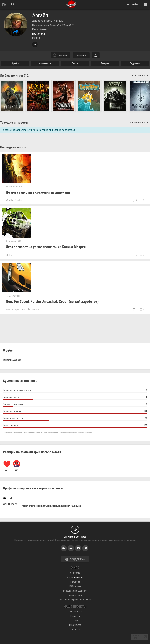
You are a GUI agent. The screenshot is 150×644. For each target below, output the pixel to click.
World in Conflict (14, 200)
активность (45, 63)
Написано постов (75, 398)
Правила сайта (75, 595)
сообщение (60, 55)
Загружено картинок (75, 405)
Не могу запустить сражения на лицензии (38, 192)
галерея (105, 63)
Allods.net (75, 630)
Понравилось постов (75, 419)
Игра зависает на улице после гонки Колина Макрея (46, 247)
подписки (135, 63)
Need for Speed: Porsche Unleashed (24, 310)
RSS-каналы (75, 586)
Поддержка (75, 559)
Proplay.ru (75, 616)
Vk (8, 498)
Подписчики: (39, 34)
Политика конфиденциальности (75, 600)
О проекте (75, 573)
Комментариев (75, 426)
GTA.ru (75, 621)
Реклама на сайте (75, 577)
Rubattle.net (75, 625)
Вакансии (75, 582)
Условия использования (75, 591)
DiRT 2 (9, 255)
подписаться (81, 55)
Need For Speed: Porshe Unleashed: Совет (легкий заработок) (52, 302)
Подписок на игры (75, 412)
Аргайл (40, 15)
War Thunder (10, 504)
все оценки (141, 75)
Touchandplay (75, 612)
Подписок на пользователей (75, 391)
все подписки (140, 122)
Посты (75, 63)
